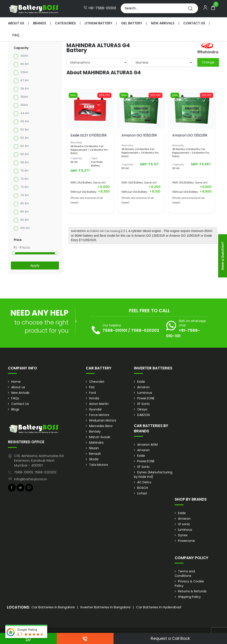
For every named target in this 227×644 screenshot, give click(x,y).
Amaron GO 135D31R (190, 135)
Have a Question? (223, 256)
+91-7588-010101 (100, 8)
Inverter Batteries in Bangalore (106, 607)
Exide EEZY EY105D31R (89, 135)
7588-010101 (115, 330)
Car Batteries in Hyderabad (159, 607)
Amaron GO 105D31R (139, 135)
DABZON (143, 415)
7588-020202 (145, 330)
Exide (141, 382)
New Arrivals (163, 23)
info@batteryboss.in (31, 479)
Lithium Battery (98, 23)
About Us (16, 23)
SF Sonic (144, 404)
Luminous (145, 393)
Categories (65, 23)
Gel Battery (132, 23)
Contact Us (194, 23)
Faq (16, 35)
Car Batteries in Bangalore (53, 607)
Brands (40, 23)
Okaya (142, 409)
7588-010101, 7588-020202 (35, 472)
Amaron (143, 387)
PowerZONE (146, 398)
